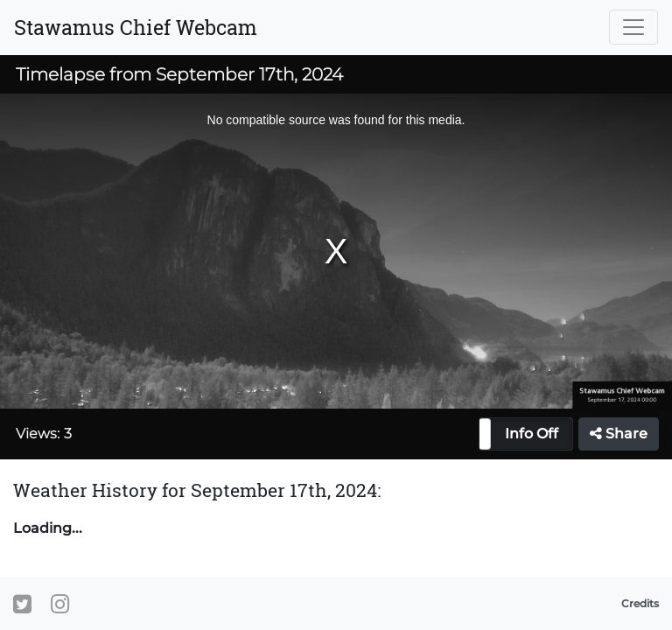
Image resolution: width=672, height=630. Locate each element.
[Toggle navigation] (633, 27)
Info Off (532, 434)
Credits (640, 603)
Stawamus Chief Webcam (136, 27)
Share (619, 434)
